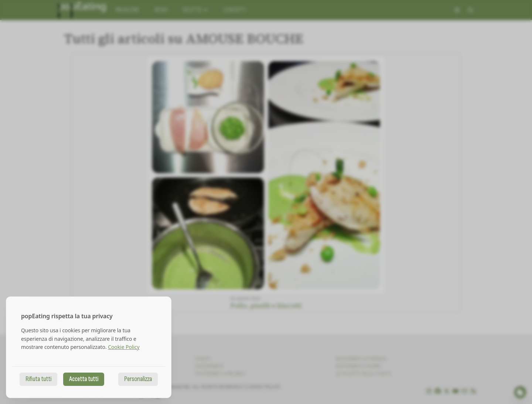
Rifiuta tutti (38, 379)
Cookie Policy (124, 347)
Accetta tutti (84, 379)
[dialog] (89, 347)
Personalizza (138, 379)
